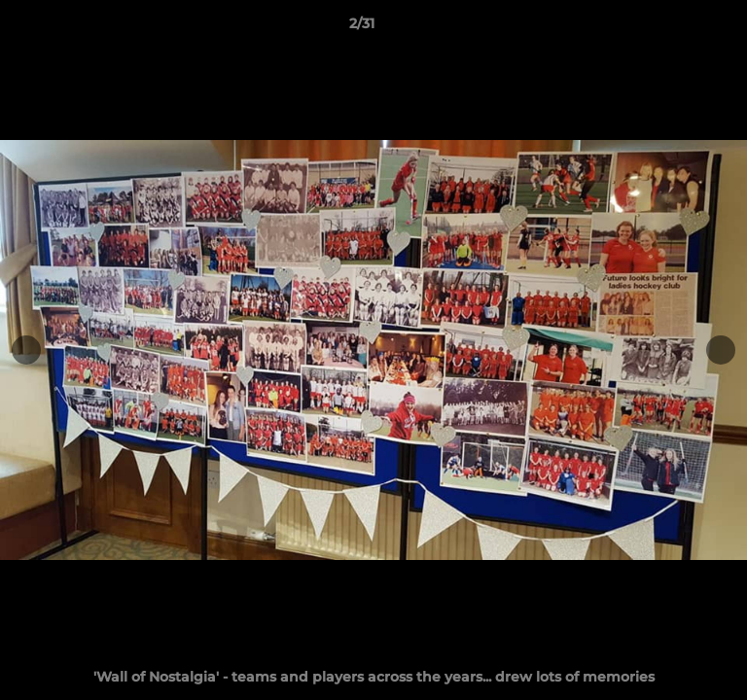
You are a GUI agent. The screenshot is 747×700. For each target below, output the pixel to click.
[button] (677, 28)
